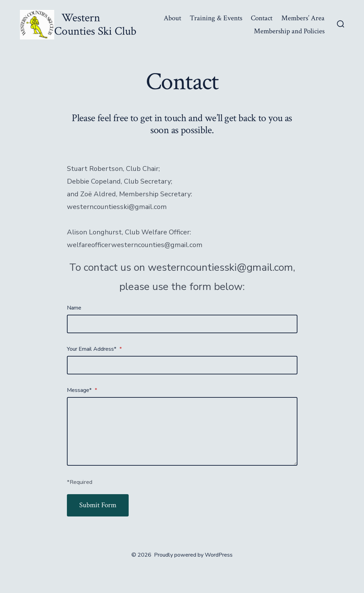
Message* (82, 390)
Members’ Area (303, 18)
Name (74, 308)
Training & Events (216, 18)
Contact (262, 18)
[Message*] (182, 431)
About (172, 18)
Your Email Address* (94, 349)
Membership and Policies (289, 31)
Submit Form (98, 505)
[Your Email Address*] (182, 365)
